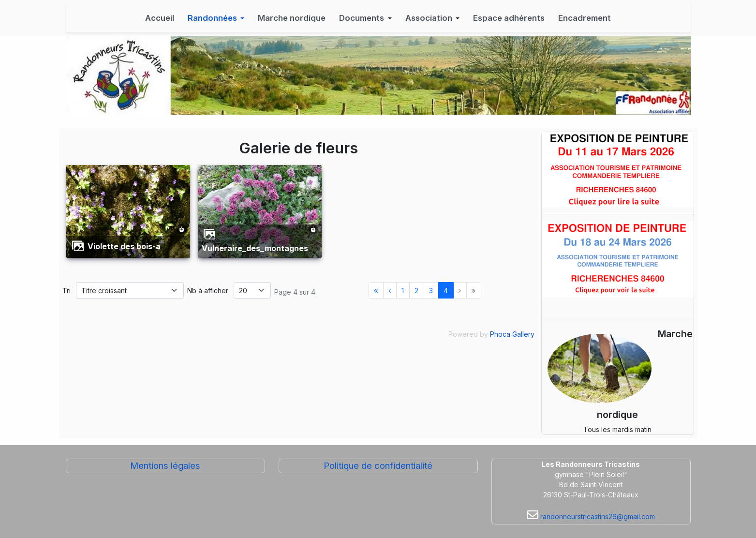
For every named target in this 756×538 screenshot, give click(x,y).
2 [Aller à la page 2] (416, 291)
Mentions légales (165, 466)
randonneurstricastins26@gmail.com (597, 516)
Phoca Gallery (512, 334)
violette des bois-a (124, 246)
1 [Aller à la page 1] (403, 291)
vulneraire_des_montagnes (255, 248)
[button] (216, 18)
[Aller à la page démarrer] (376, 290)
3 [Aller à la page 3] (431, 291)
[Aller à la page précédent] (390, 290)
